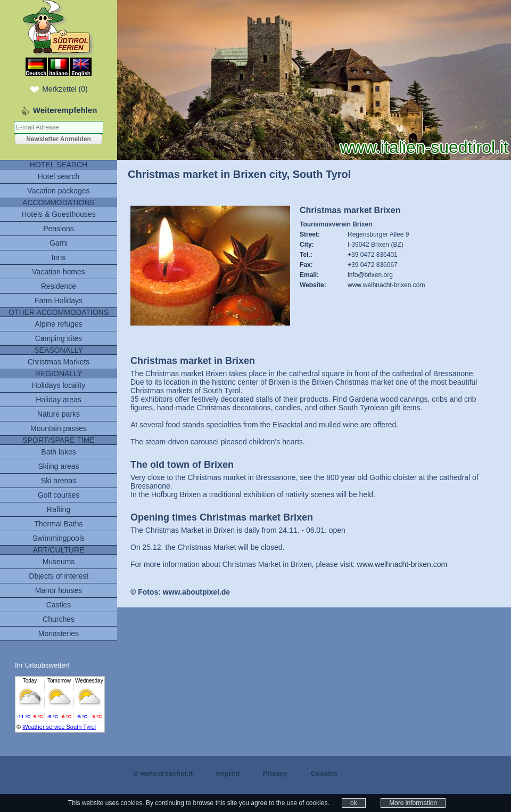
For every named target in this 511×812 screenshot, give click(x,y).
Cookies (324, 773)
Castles (59, 605)
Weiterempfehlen (65, 110)
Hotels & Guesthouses (58, 214)
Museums (59, 562)
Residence (59, 286)
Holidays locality (59, 385)
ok (354, 803)
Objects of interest (59, 576)
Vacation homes (58, 272)
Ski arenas (59, 481)
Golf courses (59, 495)
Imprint (228, 773)
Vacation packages (58, 191)
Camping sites (59, 338)
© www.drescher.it (163, 773)
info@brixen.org (370, 275)
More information (413, 803)
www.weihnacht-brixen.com (386, 285)
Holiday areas (59, 400)
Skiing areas (58, 466)
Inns (59, 257)
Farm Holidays (59, 301)
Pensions (59, 229)
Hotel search (59, 176)
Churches (59, 619)
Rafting (59, 509)
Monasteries (59, 634)
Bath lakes (58, 452)
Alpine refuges (59, 324)
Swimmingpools (59, 538)
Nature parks (59, 414)
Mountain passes (59, 428)
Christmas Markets (59, 362)
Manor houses (59, 590)
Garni (59, 243)
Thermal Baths (58, 524)
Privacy (275, 773)
